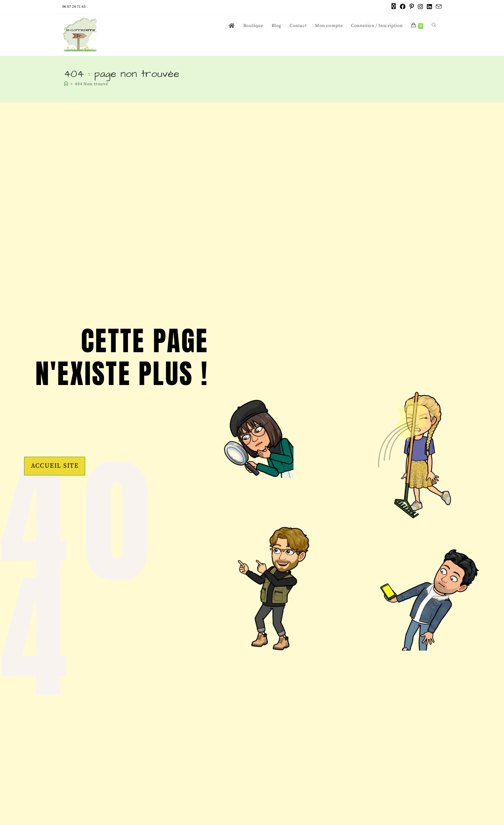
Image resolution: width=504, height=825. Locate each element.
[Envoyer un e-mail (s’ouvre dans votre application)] (438, 7)
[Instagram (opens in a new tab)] (420, 7)
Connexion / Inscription (377, 26)
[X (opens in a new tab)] (394, 7)
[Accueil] (66, 84)
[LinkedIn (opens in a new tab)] (429, 7)
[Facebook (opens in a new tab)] (403, 7)
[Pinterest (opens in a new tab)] (412, 7)
